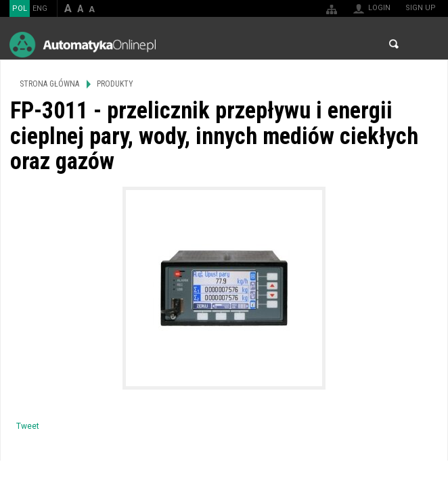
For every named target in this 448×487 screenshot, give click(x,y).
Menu (425, 44)
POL (20, 8)
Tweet (28, 426)
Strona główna (49, 84)
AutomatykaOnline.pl (83, 44)
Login (379, 8)
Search (394, 44)
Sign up (421, 8)
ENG (40, 8)
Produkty (115, 84)
